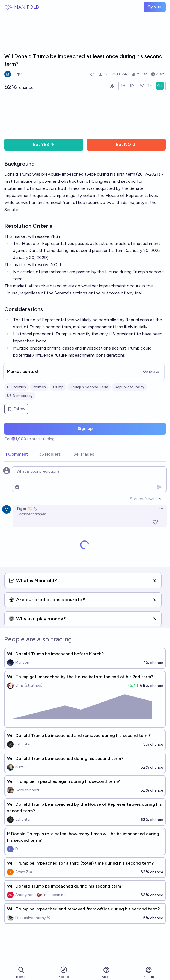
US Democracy (20, 396)
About (106, 973)
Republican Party (129, 387)
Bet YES (44, 144)
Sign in (149, 973)
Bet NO (126, 144)
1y (36, 509)
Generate (151, 372)
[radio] (123, 86)
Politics (39, 387)
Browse (21, 973)
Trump (58, 387)
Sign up (155, 7)
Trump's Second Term (89, 387)
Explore (64, 972)
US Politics (17, 387)
